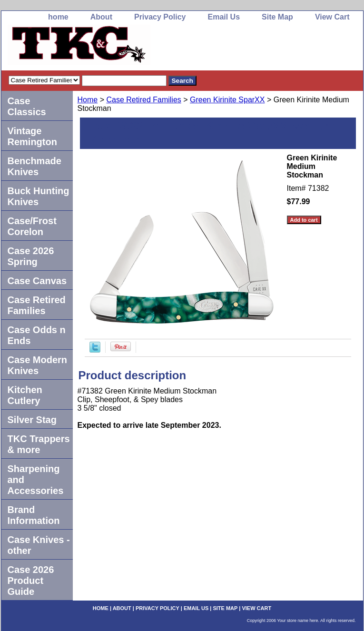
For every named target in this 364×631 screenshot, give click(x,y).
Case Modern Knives (38, 365)
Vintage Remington (32, 136)
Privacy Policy (160, 17)
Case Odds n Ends (37, 335)
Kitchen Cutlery (25, 395)
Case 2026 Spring (31, 256)
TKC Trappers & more (39, 444)
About (101, 17)
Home (88, 100)
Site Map (277, 17)
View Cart (332, 17)
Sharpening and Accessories (36, 480)
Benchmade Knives (34, 166)
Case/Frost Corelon (32, 226)
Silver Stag (32, 420)
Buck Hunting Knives (39, 196)
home (58, 17)
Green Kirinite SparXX (227, 100)
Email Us (224, 17)
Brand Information (34, 515)
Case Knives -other (39, 545)
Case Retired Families (143, 100)
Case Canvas (37, 281)
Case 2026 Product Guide (31, 581)
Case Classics (27, 106)
